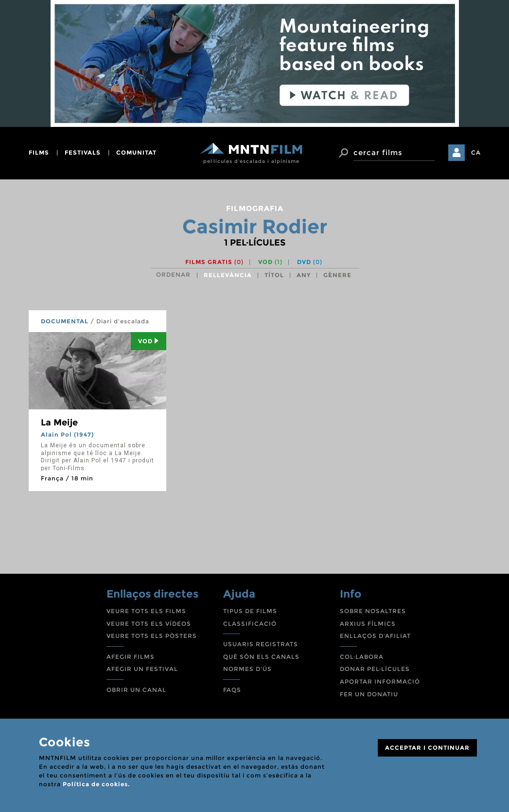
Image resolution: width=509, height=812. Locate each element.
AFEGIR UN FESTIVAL (142, 669)
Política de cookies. (96, 784)
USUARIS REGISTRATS (261, 644)
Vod (149, 341)
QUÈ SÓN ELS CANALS (261, 657)
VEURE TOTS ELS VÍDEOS (149, 624)
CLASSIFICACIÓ (250, 624)
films (39, 152)
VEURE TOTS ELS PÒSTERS (152, 636)
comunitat (136, 152)
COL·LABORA (362, 657)
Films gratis (214, 262)
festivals (83, 152)
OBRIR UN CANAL (136, 690)
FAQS (232, 690)
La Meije (59, 423)
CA (476, 152)
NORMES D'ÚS (247, 669)
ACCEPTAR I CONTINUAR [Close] (427, 748)
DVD (310, 262)
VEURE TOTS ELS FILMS (146, 611)
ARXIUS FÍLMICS (368, 624)
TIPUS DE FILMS (250, 611)
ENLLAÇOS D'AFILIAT (375, 636)
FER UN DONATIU (369, 694)
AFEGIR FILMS (131, 657)
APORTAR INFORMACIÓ (380, 681)
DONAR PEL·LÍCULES (375, 669)
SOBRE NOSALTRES (373, 611)
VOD (270, 262)
